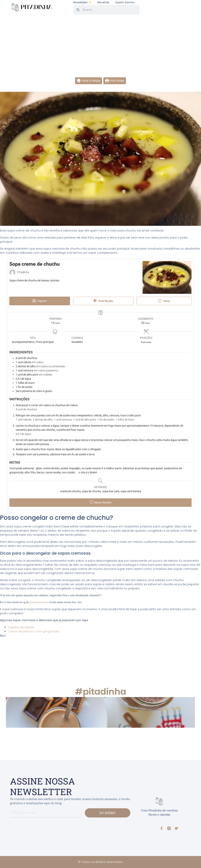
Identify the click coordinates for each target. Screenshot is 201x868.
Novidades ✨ (83, 2)
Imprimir (40, 301)
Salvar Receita (100, 502)
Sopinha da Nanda (21, 627)
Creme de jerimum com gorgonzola (33, 631)
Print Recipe (115, 81)
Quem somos (125, 2)
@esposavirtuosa (39, 602)
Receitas (103, 2)
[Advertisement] (100, 48)
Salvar (164, 301)
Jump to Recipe (89, 81)
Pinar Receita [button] (103, 301)
